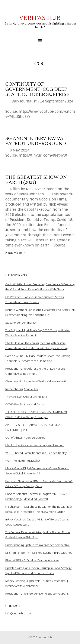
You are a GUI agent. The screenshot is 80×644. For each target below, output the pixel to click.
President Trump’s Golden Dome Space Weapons (37, 594)
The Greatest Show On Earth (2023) (36, 180)
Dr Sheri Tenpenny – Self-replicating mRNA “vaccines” (39, 553)
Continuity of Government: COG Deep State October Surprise (37, 89)
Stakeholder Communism (21, 323)
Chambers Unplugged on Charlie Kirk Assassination (37, 381)
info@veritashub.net (18, 613)
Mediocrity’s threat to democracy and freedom (35, 445)
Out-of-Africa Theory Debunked (25, 438)
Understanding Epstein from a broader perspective (38, 545)
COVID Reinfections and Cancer (25, 404)
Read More (15, 253)
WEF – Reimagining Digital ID (23, 461)
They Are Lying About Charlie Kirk (26, 397)
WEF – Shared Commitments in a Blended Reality (36, 453)
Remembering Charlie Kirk (22, 389)
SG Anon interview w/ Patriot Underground (36, 141)
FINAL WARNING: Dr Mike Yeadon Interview (32, 560)
